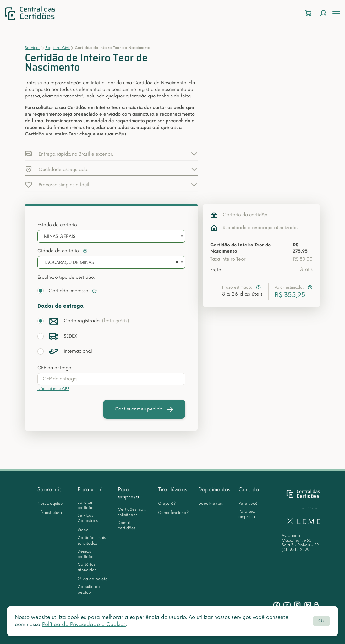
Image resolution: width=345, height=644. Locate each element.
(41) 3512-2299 (296, 550)
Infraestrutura (50, 513)
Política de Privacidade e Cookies (84, 625)
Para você (90, 490)
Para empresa (129, 493)
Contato (249, 490)
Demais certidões (86, 554)
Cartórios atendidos (87, 567)
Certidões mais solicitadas (92, 541)
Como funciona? (173, 513)
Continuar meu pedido (144, 409)
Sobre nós (49, 490)
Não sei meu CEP (53, 389)
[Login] (323, 13)
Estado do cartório (57, 225)
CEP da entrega (54, 368)
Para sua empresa (247, 514)
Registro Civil (57, 48)
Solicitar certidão (86, 505)
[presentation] (111, 379)
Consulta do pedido (89, 590)
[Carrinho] (308, 13)
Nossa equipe (50, 504)
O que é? (167, 504)
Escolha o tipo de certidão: (66, 277)
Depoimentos (214, 490)
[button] (111, 154)
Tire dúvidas (173, 490)
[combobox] (111, 236)
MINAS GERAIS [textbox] (60, 237)
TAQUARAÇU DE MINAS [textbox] (69, 263)
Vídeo (83, 530)
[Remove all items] (176, 263)
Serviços (33, 48)
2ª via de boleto (93, 579)
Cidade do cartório (63, 251)
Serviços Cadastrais (88, 518)
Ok (321, 621)
